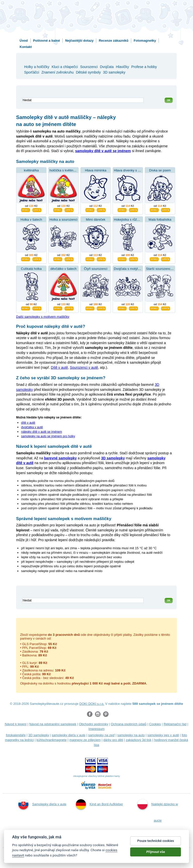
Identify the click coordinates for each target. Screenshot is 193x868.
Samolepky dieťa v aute (42, 804)
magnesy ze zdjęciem (85, 740)
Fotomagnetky (145, 41)
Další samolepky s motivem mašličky (43, 317)
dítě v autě (28, 423)
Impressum (96, 729)
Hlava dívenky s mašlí (130, 170)
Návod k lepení (16, 724)
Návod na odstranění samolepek (53, 724)
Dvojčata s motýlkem (129, 269)
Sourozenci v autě (84, 367)
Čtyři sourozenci (96, 269)
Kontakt (26, 47)
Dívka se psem (160, 170)
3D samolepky (39, 735)
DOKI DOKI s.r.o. (92, 704)
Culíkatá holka (31, 269)
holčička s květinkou (64, 170)
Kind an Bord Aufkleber (100, 804)
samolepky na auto (131, 735)
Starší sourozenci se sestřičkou (169, 269)
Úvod (24, 41)
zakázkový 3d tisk (139, 740)
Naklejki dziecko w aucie (158, 811)
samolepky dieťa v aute (69, 735)
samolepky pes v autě (163, 735)
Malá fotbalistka (160, 220)
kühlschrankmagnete (52, 740)
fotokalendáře (16, 735)
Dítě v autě (60, 367)
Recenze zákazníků (114, 41)
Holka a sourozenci (63, 220)
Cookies (155, 724)
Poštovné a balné (47, 41)
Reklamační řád (175, 724)
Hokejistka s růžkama (129, 220)
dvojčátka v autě (32, 427)
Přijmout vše (156, 852)
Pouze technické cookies (156, 841)
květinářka (31, 170)
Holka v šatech (31, 220)
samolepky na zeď (102, 735)
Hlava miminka (96, 170)
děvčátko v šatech (63, 269)
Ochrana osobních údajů (129, 724)
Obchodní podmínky (93, 724)
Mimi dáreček (96, 220)
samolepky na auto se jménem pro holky (48, 436)
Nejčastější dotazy (79, 41)
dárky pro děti (113, 740)
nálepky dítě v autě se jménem (42, 432)
